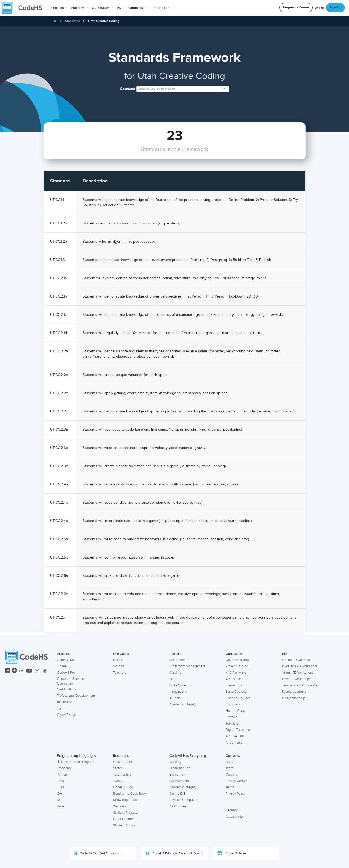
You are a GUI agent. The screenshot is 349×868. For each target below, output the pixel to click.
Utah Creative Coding (104, 21)
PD (284, 654)
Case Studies (123, 762)
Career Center (124, 819)
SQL (60, 800)
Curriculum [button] (102, 8)
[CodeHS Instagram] (14, 671)
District (118, 660)
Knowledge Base (125, 800)
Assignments (179, 660)
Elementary (234, 685)
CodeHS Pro (66, 673)
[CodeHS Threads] (45, 671)
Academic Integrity (183, 704)
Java (60, 781)
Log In (319, 8)
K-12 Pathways (236, 673)
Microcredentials (294, 692)
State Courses (236, 692)
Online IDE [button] (139, 8)
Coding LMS (66, 660)
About (230, 762)
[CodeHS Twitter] (37, 671)
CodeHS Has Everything (188, 756)
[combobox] (183, 89)
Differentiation (180, 768)
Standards (73, 21)
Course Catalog (237, 660)
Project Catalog (237, 666)
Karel (61, 806)
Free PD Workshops (296, 679)
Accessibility (235, 817)
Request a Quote (296, 8)
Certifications (67, 689)
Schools (119, 666)
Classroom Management (187, 666)
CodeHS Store (232, 853)
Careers (231, 775)
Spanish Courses (238, 698)
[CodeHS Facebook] (8, 671)
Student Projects (125, 813)
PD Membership (294, 698)
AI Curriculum (235, 743)
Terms (230, 787)
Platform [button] (80, 8)
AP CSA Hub (235, 736)
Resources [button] (163, 8)
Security (232, 810)
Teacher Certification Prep (301, 685)
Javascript (64, 768)
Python (62, 775)
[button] (58, 8)
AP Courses (234, 679)
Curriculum (234, 654)
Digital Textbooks (238, 730)
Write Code (178, 685)
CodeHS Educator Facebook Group (174, 853)
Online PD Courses (296, 660)
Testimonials (122, 775)
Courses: (127, 89)
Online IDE (65, 666)
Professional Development (76, 696)
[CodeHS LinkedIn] (21, 671)
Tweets (118, 781)
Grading (175, 673)
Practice (231, 717)
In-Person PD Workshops (300, 666)
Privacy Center (236, 781)
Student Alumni (124, 825)
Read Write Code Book (130, 794)
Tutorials (232, 723)
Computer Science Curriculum (70, 681)
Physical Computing (184, 800)
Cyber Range (66, 715)
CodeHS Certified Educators (97, 853)
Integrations (178, 692)
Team (229, 768)
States (118, 768)
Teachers (120, 673)
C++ (60, 794)
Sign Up (336, 8)
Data (173, 679)
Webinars (120, 806)
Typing (62, 708)
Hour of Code (235, 711)
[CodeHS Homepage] (24, 8)
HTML (61, 787)
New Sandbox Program (76, 762)
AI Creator (64, 702)
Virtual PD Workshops (298, 673)
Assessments (179, 781)
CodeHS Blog (123, 787)
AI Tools (175, 698)
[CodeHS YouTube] (29, 671)
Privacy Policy (235, 794)
